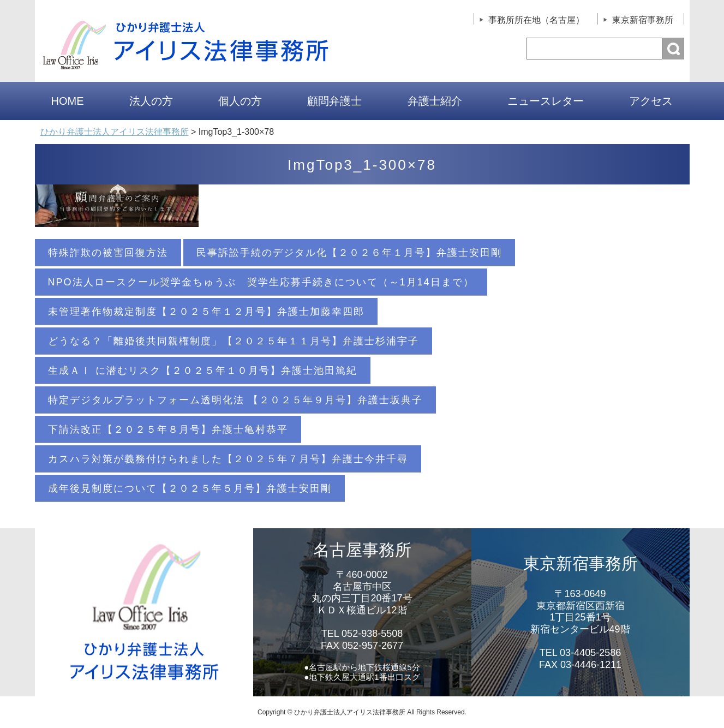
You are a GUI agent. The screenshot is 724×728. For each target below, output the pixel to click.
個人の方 (240, 101)
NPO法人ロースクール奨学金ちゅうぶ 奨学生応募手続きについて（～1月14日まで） (261, 282)
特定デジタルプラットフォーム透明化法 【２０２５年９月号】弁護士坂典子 (235, 400)
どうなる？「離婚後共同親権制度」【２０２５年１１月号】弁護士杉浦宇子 (234, 341)
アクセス (651, 101)
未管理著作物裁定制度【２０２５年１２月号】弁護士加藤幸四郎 (206, 312)
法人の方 (151, 101)
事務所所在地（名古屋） (536, 20)
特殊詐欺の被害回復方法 (108, 253)
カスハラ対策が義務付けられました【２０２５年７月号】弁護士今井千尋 (228, 459)
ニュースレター (546, 101)
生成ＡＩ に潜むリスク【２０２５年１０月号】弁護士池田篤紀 (203, 371)
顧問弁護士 (334, 101)
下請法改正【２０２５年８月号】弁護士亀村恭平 (168, 429)
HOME (68, 101)
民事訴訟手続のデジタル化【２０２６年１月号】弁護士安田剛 (349, 253)
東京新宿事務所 (643, 20)
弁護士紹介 (435, 101)
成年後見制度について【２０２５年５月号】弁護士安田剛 (190, 488)
